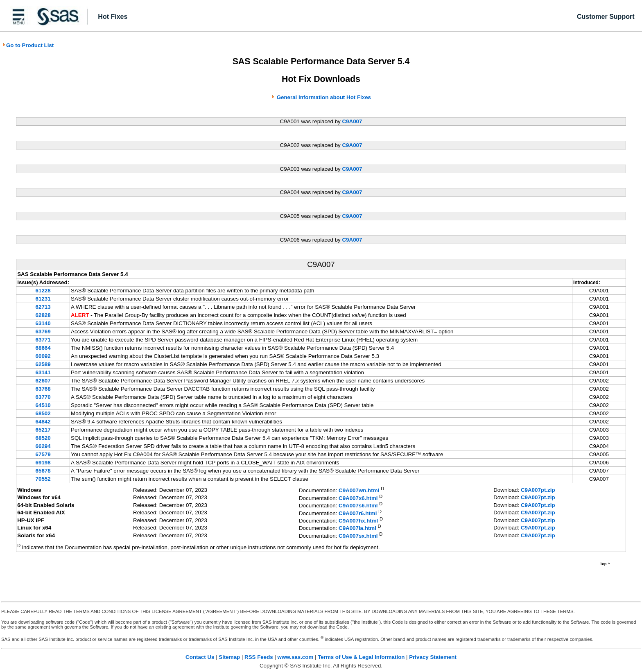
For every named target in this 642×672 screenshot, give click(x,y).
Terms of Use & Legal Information (361, 657)
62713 (43, 307)
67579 (43, 454)
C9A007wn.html (359, 491)
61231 (43, 299)
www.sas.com (296, 657)
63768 (43, 389)
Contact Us (200, 657)
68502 (43, 413)
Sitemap (229, 657)
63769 (43, 331)
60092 (43, 356)
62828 (43, 315)
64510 (43, 405)
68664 (43, 348)
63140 (43, 323)
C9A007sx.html (358, 536)
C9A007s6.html (358, 506)
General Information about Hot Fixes (324, 97)
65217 (43, 430)
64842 (43, 422)
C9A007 (352, 121)
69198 (43, 463)
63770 (43, 397)
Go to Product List (28, 45)
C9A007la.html (357, 528)
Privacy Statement (433, 657)
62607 (43, 381)
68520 (43, 438)
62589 (43, 364)
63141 (43, 372)
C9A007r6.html (358, 513)
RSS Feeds (259, 657)
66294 (43, 446)
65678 (43, 471)
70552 (43, 479)
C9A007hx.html (358, 521)
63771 (43, 340)
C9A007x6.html (358, 498)
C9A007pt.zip (538, 490)
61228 (43, 291)
